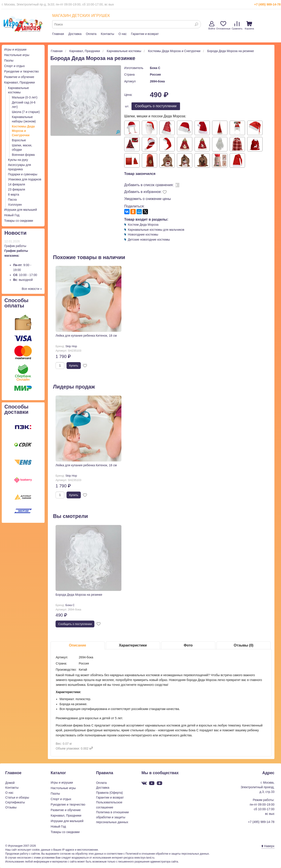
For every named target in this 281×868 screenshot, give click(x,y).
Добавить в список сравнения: (149, 185)
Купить (74, 366)
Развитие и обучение (19, 77)
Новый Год (12, 215)
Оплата (91, 34)
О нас (123, 34)
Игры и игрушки (15, 49)
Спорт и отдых (14, 66)
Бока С (155, 68)
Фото (188, 645)
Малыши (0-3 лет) (25, 97)
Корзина (249, 25)
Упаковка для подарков (25, 179)
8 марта (14, 194)
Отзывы (11, 807)
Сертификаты (15, 802)
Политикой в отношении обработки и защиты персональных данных (167, 854)
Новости (15, 233)
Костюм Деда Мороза (143, 225)
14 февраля (17, 184)
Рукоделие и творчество (21, 71)
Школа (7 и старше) (26, 112)
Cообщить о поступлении (156, 106)
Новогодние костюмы (143, 234)
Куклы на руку (18, 160)
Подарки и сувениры (23, 174)
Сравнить (237, 25)
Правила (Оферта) (110, 793)
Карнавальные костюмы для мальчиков (156, 230)
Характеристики (133, 645)
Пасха (12, 200)
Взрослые (19, 140)
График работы (15, 246)
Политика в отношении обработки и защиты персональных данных (113, 817)
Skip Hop (71, 346)
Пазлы (9, 60)
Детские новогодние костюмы (149, 240)
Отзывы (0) (244, 645)
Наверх (268, 846)
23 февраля (17, 189)
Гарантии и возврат (145, 34)
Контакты (107, 34)
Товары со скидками (19, 221)
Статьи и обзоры (17, 797)
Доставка (75, 34)
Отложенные (223, 25)
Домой (10, 783)
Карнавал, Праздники (20, 82)
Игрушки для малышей (21, 210)
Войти (212, 25)
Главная (58, 34)
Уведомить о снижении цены (148, 199)
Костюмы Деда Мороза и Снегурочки (23, 131)
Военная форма (23, 155)
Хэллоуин (15, 205)
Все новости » (32, 289)
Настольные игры (17, 55)
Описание (77, 645)
